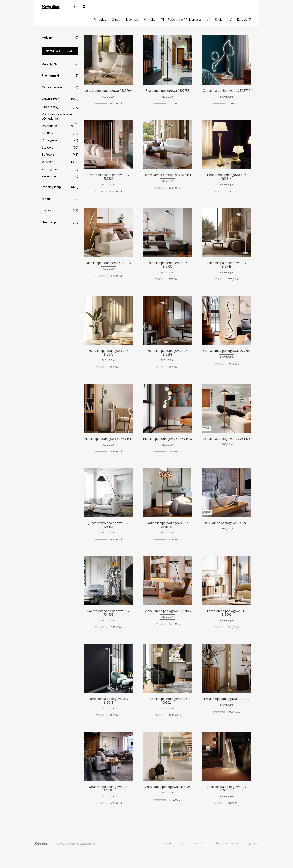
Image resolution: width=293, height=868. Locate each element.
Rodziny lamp (51, 187)
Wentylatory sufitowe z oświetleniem (58, 116)
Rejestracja (193, 20)
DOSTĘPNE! (50, 64)
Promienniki (50, 75)
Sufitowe (48, 155)
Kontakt (149, 20)
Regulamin (252, 843)
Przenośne (49, 126)
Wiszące (47, 162)
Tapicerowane (52, 87)
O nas (116, 20)
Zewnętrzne (50, 169)
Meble (46, 199)
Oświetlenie (51, 99)
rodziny (47, 38)
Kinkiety (47, 133)
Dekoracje (49, 222)
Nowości (132, 20)
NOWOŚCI (53, 51)
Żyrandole (49, 176)
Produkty (100, 20)
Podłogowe (50, 140)
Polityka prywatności (225, 843)
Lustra (47, 210)
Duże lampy (50, 107)
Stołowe (47, 147)
